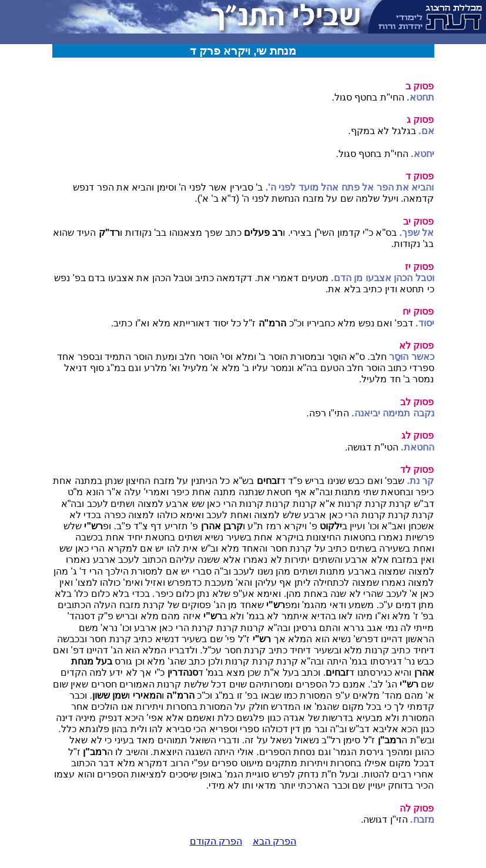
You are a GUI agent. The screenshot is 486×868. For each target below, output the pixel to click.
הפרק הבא (274, 841)
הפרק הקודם (216, 841)
